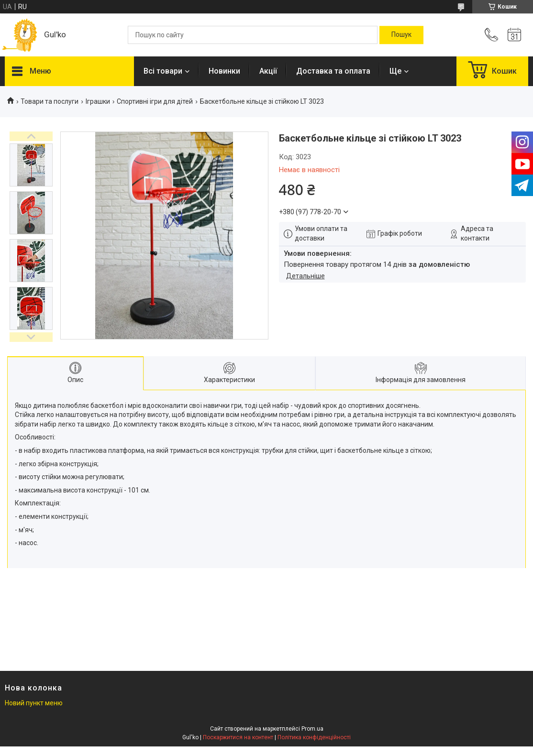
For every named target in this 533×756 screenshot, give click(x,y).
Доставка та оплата (333, 71)
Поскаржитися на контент (238, 737)
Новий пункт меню (34, 703)
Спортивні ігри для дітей (155, 101)
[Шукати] (401, 35)
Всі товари (163, 71)
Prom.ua (312, 729)
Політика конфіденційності (314, 737)
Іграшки (98, 101)
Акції (268, 71)
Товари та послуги (50, 101)
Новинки (224, 71)
